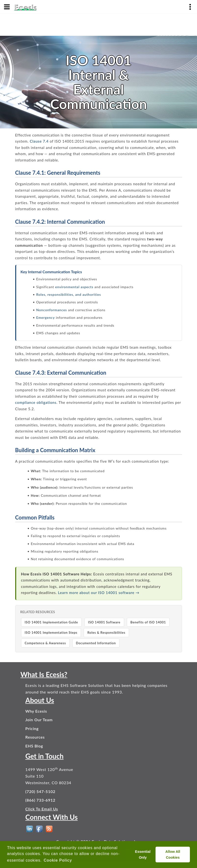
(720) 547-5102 (40, 791)
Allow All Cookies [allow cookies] (173, 855)
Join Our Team (39, 720)
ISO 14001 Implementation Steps (51, 632)
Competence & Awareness (45, 643)
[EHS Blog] (49, 829)
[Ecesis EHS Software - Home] (25, 7)
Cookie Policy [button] (58, 860)
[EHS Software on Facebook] (39, 829)
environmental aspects (74, 287)
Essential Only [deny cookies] (143, 855)
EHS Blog (34, 746)
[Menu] (7, 7)
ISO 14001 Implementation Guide (51, 622)
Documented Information (96, 643)
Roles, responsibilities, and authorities (69, 294)
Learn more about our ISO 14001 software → (99, 593)
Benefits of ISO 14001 (148, 622)
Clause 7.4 (39, 141)
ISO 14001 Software (104, 622)
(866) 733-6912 (40, 800)
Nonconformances (52, 310)
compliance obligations (36, 402)
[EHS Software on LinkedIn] (30, 829)
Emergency (46, 317)
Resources (35, 737)
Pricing (32, 728)
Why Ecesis (36, 711)
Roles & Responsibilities (106, 632)
